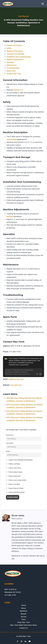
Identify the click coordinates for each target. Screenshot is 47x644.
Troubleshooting (13, 68)
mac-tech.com (16, 385)
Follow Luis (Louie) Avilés (16, 480)
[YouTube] (30, 641)
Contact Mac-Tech (14, 74)
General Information (14, 45)
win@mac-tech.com (16, 379)
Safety (9, 48)
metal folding (12, 139)
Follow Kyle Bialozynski (15, 492)
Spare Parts (11, 71)
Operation (10, 62)
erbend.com (18, 90)
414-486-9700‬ (10, 595)
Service (24, 617)
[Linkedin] (26, 641)
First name (10, 435)
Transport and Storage (15, 54)
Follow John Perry (13, 468)
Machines (24, 611)
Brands (23, 614)
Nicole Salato (18, 516)
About (23, 608)
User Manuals (23, 16)
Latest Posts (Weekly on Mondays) (19, 460)
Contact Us (23, 628)
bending (10, 216)
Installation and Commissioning (19, 57)
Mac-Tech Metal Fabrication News (24, 625)
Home (24, 605)
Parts (24, 619)
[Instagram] (21, 641)
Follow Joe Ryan (13, 464)
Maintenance (11, 65)
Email (8, 451)
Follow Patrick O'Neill (15, 488)
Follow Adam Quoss (14, 472)
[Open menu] (43, 4)
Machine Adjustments (15, 60)
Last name (10, 443)
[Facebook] (17, 641)
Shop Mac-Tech (24, 622)
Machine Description (14, 51)
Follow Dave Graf (13, 476)
